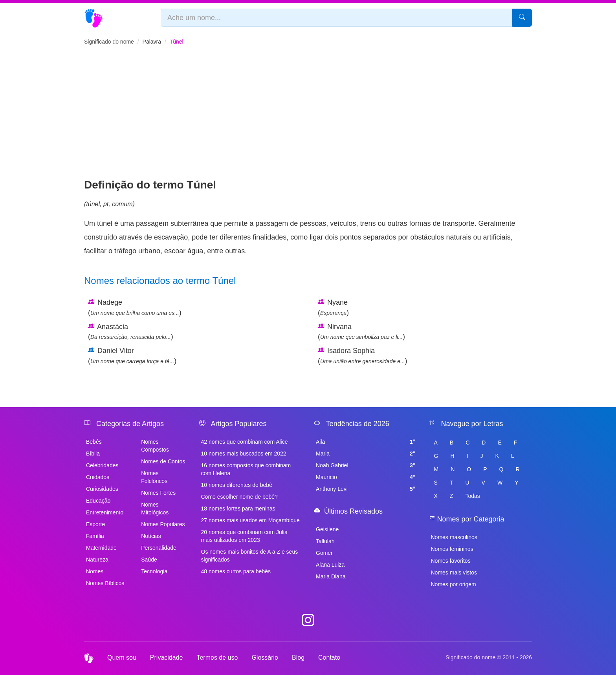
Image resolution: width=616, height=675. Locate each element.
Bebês (94, 442)
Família (95, 536)
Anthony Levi (366, 489)
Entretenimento (105, 512)
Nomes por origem (454, 584)
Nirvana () (361, 332)
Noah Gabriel (366, 465)
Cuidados (98, 477)
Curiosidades (102, 489)
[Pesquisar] (522, 18)
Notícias (151, 536)
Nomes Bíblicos (105, 583)
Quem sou (122, 658)
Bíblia (93, 454)
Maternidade (101, 548)
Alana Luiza (330, 565)
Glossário (265, 658)
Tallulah (325, 541)
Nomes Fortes (158, 493)
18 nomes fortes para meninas (238, 509)
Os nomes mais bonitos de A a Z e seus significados (250, 556)
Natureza (97, 560)
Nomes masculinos (454, 537)
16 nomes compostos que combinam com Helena (246, 469)
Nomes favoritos (451, 561)
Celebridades (102, 465)
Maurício (366, 477)
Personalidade (159, 548)
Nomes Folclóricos (154, 477)
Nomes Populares (163, 524)
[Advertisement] (308, 118)
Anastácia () (131, 332)
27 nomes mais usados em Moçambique (250, 520)
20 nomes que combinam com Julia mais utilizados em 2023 (244, 536)
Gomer (324, 553)
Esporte (95, 524)
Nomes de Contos (163, 461)
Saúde (149, 560)
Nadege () (135, 307)
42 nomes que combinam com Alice (245, 442)
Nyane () (333, 307)
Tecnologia (154, 571)
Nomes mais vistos (454, 573)
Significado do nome (109, 42)
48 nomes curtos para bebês (236, 571)
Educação (98, 501)
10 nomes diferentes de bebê (237, 485)
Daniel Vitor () (132, 356)
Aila (366, 442)
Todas (472, 496)
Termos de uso (217, 658)
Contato (329, 658)
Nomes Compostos (155, 446)
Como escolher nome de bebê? (239, 497)
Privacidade (167, 658)
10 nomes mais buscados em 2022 (244, 454)
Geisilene (327, 529)
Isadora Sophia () (363, 356)
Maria (366, 454)
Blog (298, 658)
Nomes (95, 571)
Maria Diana (331, 576)
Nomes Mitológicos (155, 509)
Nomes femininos (452, 549)
